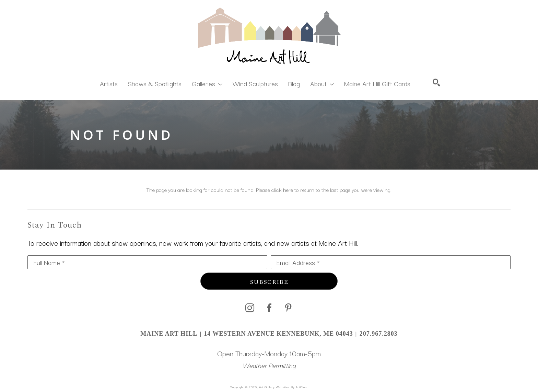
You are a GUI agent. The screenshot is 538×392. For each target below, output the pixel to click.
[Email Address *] (391, 262)
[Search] (436, 82)
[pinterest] (288, 308)
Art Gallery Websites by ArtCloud (284, 387)
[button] (207, 83)
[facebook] (269, 308)
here (288, 189)
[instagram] (250, 308)
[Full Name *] (147, 262)
